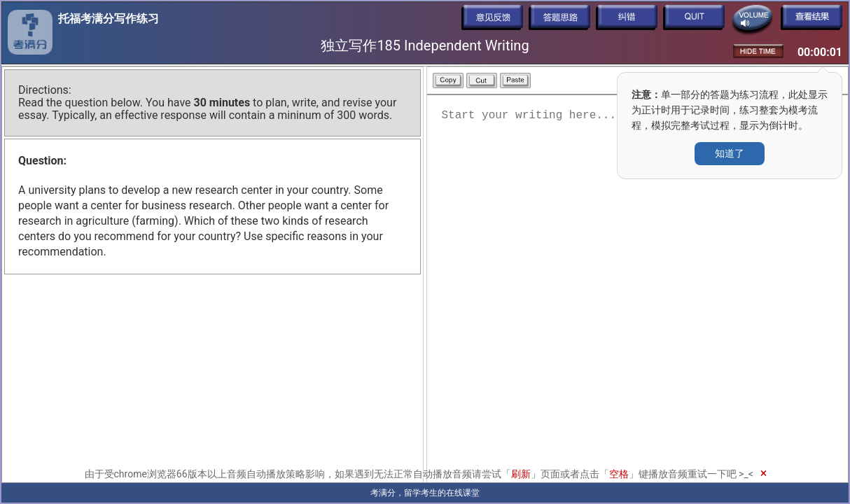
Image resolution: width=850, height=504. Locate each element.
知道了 (730, 153)
